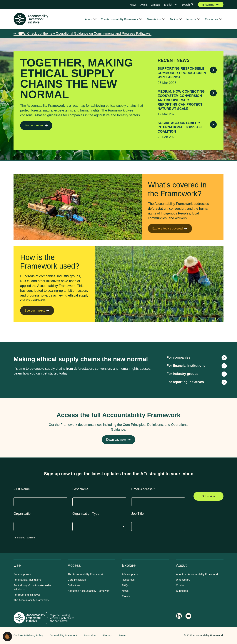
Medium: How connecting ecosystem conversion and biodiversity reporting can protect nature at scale (181, 100)
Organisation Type (86, 514)
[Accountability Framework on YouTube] (188, 617)
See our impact (35, 310)
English (168, 5)
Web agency (166, 635)
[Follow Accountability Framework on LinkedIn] (179, 616)
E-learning (208, 5)
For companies (178, 357)
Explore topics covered (168, 228)
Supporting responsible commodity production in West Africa (182, 73)
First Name (22, 489)
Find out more (34, 125)
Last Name (80, 489)
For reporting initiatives (185, 382)
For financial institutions (186, 366)
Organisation (23, 514)
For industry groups (182, 374)
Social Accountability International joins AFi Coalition (180, 127)
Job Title (137, 514)
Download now (116, 440)
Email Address (143, 489)
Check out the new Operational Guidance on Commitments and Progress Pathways (85, 34)
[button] (7, 636)
